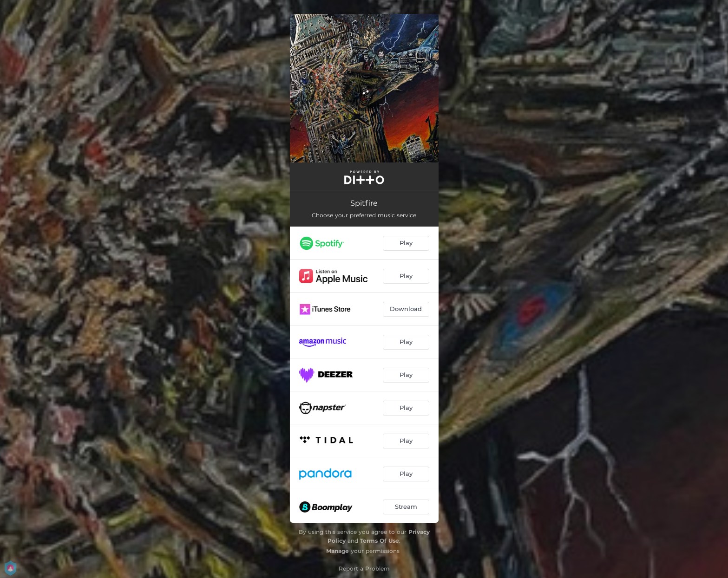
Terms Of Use (380, 541)
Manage (338, 551)
